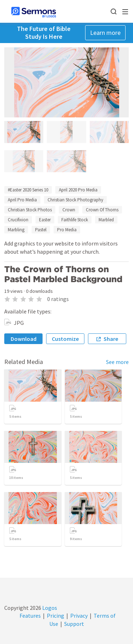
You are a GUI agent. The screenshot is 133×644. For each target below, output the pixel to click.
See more (117, 362)
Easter (45, 220)
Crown (69, 210)
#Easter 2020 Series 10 (28, 190)
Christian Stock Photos (30, 210)
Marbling (16, 230)
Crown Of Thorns (102, 210)
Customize (65, 339)
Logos (49, 608)
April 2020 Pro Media (78, 190)
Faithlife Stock (75, 220)
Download (24, 339)
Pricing (56, 616)
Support (74, 624)
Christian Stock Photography (75, 200)
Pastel (41, 230)
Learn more (105, 33)
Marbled (106, 220)
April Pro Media (22, 200)
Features (30, 616)
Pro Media (67, 230)
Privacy (79, 616)
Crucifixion (18, 220)
